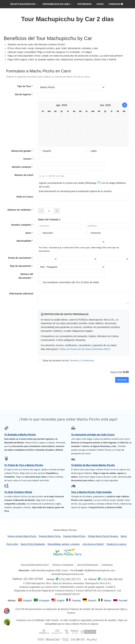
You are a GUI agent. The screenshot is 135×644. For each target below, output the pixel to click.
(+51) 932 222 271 (70, 579)
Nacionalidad (25, 241)
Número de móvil (24, 175)
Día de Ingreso (24, 94)
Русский (123, 601)
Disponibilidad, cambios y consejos (64, 544)
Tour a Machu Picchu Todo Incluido (91, 492)
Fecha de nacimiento (21, 258)
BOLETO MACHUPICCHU (23, 4)
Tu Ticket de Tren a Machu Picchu (24, 465)
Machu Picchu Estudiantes (33, 544)
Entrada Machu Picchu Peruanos (103, 536)
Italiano (108, 601)
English (61, 601)
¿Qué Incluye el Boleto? (93, 544)
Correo (28, 159)
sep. (102, 105)
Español (45, 151)
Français (77, 601)
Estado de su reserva (116, 544)
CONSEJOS (116, 4)
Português (45, 601)
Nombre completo (22, 225)
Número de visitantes (20, 210)
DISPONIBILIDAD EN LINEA (56, 4)
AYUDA (100, 4)
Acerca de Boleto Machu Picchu (35, 565)
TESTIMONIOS (84, 4)
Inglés (91, 151)
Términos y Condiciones (82, 361)
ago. (59, 105)
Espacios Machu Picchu (50, 536)
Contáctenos (107, 565)
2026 (64, 105)
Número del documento (26, 276)
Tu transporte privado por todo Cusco (93, 435)
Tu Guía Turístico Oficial (18, 492)
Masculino (46, 233)
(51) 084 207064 (33, 579)
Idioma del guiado (22, 151)
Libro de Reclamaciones (88, 565)
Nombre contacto (23, 167)
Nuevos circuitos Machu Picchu (22, 536)
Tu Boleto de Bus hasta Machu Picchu (93, 465)
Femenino (93, 233)
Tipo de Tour (25, 86)
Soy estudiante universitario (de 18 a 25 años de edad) (68, 282)
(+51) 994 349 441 (112, 579)
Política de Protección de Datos (75, 349)
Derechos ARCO (102, 349)
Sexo (29, 233)
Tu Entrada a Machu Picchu (20, 435)
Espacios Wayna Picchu (74, 536)
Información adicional (21, 294)
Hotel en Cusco (25, 197)
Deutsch (93, 601)
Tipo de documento (21, 266)
